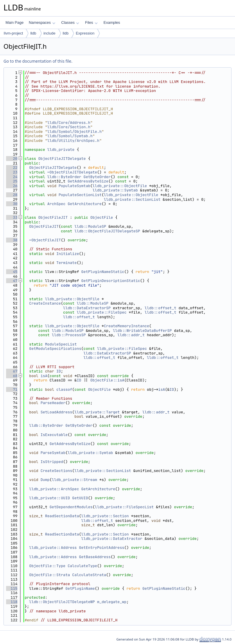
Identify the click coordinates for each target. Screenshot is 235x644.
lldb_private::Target (97, 412)
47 (12, 281)
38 (12, 240)
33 (12, 217)
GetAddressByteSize (88, 181)
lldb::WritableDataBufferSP (142, 331)
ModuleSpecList (61, 344)
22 (12, 168)
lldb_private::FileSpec (102, 312)
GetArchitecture (85, 204)
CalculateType (82, 566)
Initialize (68, 254)
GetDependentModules (71, 507)
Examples (112, 22)
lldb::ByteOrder (64, 177)
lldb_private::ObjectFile (120, 186)
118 (12, 602)
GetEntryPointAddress (102, 548)
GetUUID (80, 498)
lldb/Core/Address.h (69, 123)
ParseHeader (53, 403)
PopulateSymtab (74, 186)
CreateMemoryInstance (126, 326)
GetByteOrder (97, 177)
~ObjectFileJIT (45, 240)
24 (12, 177)
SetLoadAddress (56, 412)
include (49, 33)
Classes (70, 22)
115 (12, 588)
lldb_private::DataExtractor (112, 539)
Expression (85, 33)
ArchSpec (56, 204)
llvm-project (13, 33)
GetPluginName (80, 588)
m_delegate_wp (112, 602)
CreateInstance (45, 303)
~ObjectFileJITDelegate (72, 172)
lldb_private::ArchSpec (54, 489)
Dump (45, 480)
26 (12, 186)
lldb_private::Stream (75, 480)
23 (12, 172)
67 (12, 371)
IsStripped (52, 462)
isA (44, 376)
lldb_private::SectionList (132, 199)
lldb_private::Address (53, 548)
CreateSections (56, 471)
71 (12, 389)
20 (12, 159)
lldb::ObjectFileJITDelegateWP (62, 602)
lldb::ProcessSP (69, 335)
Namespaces (42, 22)
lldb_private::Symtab (115, 190)
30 (12, 204)
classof (64, 389)
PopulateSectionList (80, 195)
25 (12, 181)
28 (12, 195)
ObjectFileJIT (53, 217)
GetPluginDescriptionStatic (111, 281)
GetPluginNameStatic (103, 272)
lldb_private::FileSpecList (124, 507)
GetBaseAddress (95, 557)
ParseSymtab (53, 453)
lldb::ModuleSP (90, 226)
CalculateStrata (89, 575)
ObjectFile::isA (107, 380)
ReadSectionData (62, 516)
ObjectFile (102, 217)
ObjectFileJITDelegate (62, 159)
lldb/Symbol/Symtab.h (70, 136)
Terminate (66, 263)
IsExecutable (54, 435)
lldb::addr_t (131, 335)
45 (12, 272)
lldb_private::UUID (50, 498)
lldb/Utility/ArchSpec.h (73, 141)
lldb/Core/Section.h (69, 127)
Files (91, 22)
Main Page (15, 22)
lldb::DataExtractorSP (87, 308)
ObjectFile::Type (47, 566)
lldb (33, 33)
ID (59, 371)
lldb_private (61, 150)
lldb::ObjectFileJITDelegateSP (107, 231)
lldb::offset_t (160, 308)
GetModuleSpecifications (55, 349)
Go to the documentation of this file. (38, 61)
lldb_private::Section (105, 516)
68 (12, 376)
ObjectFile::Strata (50, 575)
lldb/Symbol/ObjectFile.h (74, 132)
